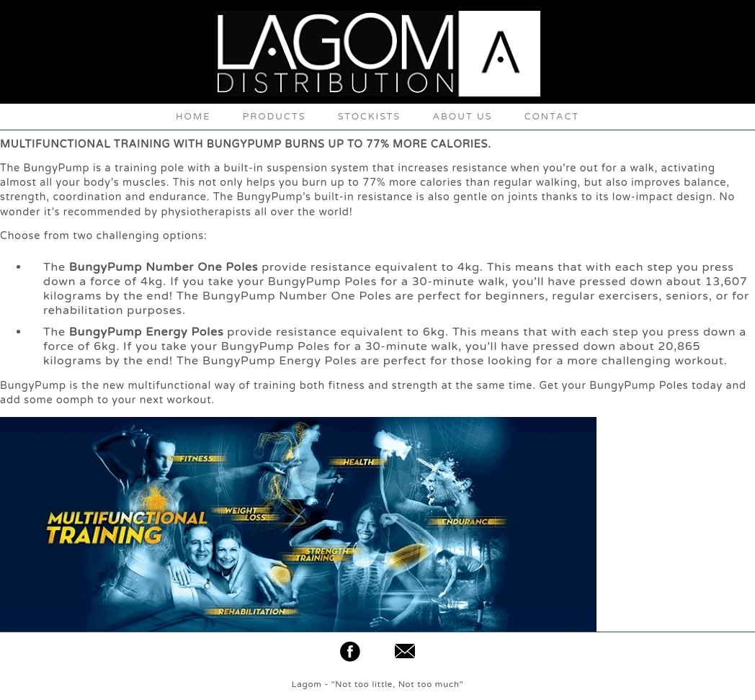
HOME (193, 117)
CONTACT (552, 117)
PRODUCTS (274, 117)
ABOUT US (462, 117)
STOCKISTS (370, 117)
